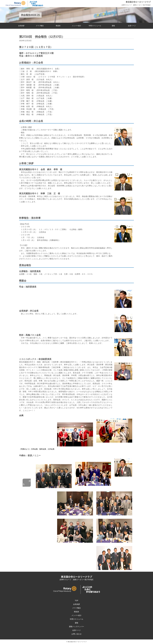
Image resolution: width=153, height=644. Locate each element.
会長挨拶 (21, 26)
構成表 (58, 26)
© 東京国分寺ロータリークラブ (76, 642)
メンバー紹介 (76, 26)
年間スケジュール (95, 26)
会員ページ (132, 26)
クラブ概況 (40, 26)
